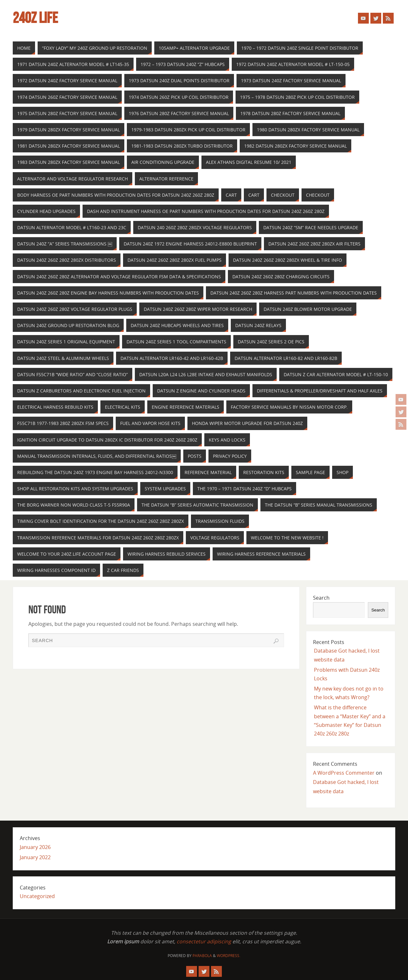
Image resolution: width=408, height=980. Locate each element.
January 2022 (35, 857)
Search (321, 598)
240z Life (35, 18)
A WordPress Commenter (344, 773)
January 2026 (35, 847)
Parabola (202, 956)
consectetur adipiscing (204, 941)
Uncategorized (37, 896)
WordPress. (229, 956)
